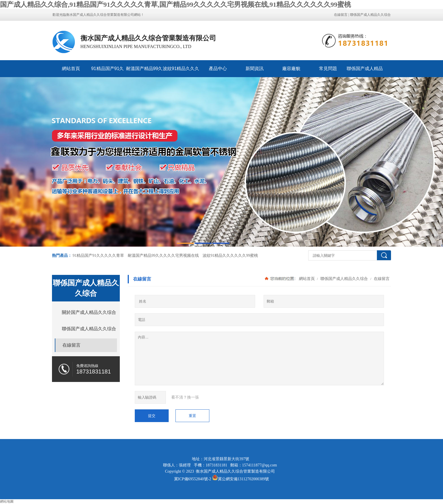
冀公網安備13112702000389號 (243, 479)
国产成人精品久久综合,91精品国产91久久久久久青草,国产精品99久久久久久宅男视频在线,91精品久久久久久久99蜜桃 (175, 5)
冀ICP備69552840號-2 (193, 479)
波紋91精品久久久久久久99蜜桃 (181, 72)
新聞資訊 (255, 69)
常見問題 (328, 69)
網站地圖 (7, 501)
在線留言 (341, 15)
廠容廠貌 (291, 69)
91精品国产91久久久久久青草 (108, 72)
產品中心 (218, 69)
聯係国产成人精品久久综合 (370, 15)
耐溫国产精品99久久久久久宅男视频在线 (144, 72)
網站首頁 (71, 69)
